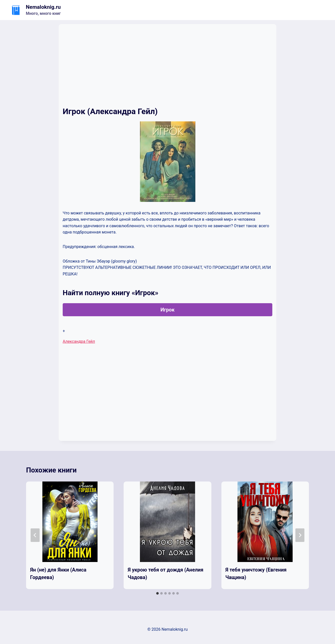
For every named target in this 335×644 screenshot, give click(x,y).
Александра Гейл (79, 341)
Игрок (167, 310)
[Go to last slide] (35, 535)
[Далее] (300, 535)
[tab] (157, 593)
